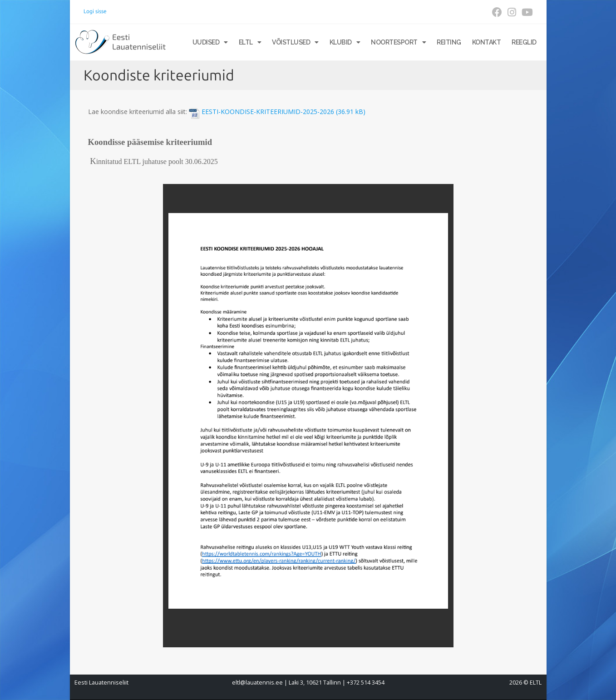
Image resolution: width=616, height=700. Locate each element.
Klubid (345, 42)
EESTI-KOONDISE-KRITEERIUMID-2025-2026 (268, 112)
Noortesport (398, 42)
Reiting (449, 42)
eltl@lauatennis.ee (257, 683)
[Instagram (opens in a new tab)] (512, 12)
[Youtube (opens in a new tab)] (526, 12)
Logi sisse (95, 11)
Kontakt (487, 42)
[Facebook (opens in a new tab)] (497, 12)
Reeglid (524, 42)
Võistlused (295, 42)
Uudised (210, 42)
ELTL (250, 42)
